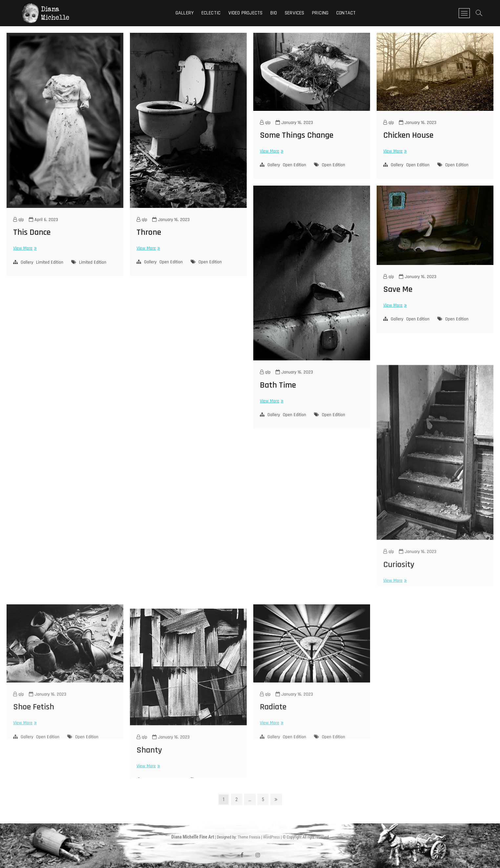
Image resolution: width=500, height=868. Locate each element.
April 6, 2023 (43, 220)
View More (24, 248)
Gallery (185, 13)
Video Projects (246, 13)
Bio (274, 13)
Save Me (398, 289)
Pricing (320, 13)
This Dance (32, 232)
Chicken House (408, 135)
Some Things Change (297, 135)
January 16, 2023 (171, 220)
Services (295, 13)
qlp (19, 220)
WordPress (271, 837)
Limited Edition (50, 262)
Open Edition (171, 262)
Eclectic (211, 13)
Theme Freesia (249, 837)
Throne (149, 232)
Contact (346, 13)
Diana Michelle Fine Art (193, 837)
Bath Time (278, 385)
